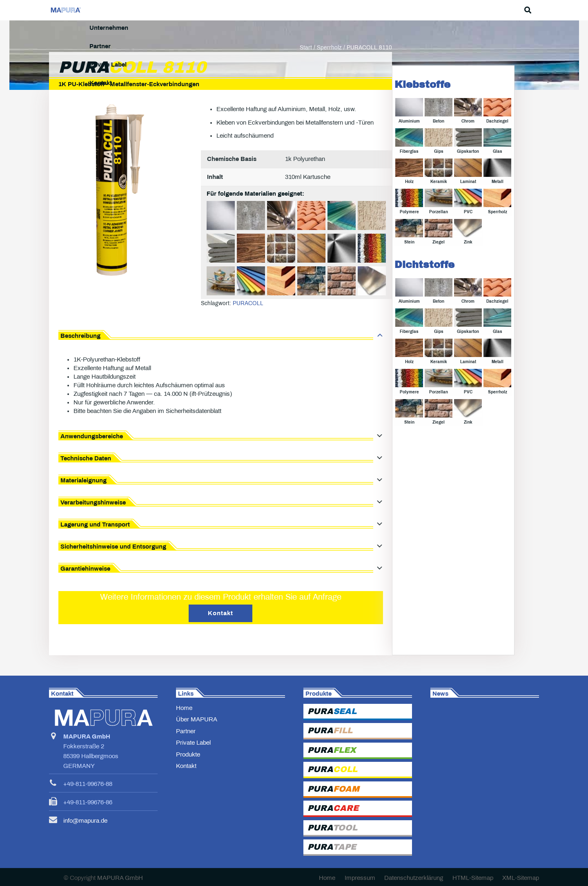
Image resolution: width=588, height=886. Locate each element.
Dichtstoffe (424, 285)
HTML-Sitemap (473, 878)
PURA (332, 711)
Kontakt (186, 766)
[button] (535, 10)
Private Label (193, 743)
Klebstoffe (422, 105)
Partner (186, 731)
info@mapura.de (85, 821)
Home (184, 708)
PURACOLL (248, 324)
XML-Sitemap (521, 878)
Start (306, 68)
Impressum (360, 878)
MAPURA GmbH (120, 878)
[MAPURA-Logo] (77, 10)
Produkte (188, 754)
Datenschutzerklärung (414, 878)
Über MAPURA (197, 719)
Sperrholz (329, 68)
